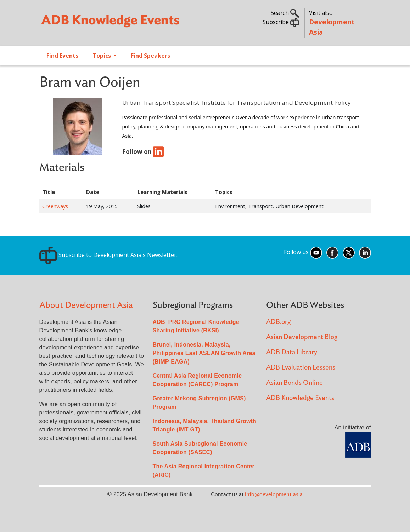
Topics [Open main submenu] (102, 56)
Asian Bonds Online (294, 383)
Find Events (62, 56)
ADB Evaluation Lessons (301, 368)
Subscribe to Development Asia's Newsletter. (108, 255)
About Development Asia (86, 305)
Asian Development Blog (302, 337)
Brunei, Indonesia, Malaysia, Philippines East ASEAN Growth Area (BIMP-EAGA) (204, 353)
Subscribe (281, 22)
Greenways (55, 206)
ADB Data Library (292, 352)
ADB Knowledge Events (300, 398)
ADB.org (278, 322)
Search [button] (285, 13)
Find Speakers (150, 56)
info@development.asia (274, 494)
